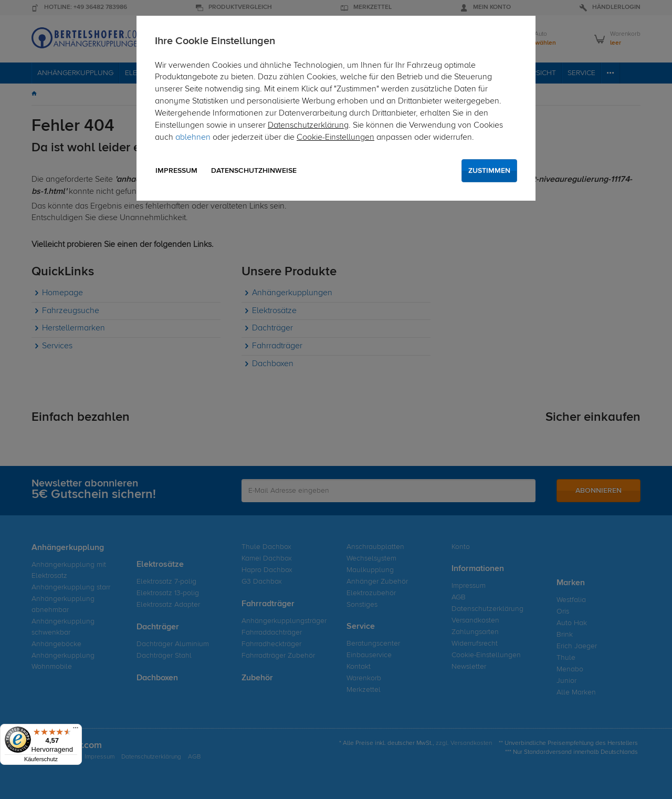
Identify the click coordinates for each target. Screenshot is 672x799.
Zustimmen (489, 171)
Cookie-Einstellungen (335, 138)
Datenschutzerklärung (308, 126)
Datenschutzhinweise (254, 171)
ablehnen (193, 138)
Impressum (176, 171)
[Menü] (76, 730)
